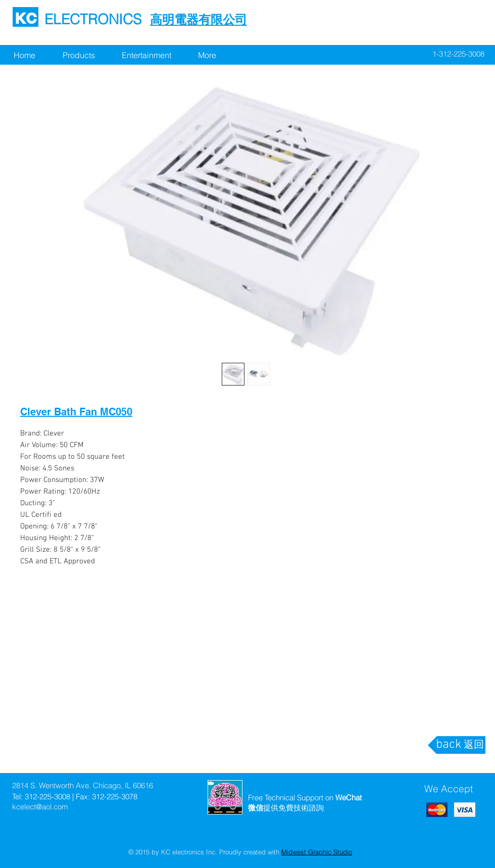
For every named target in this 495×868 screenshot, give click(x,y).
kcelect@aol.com (40, 807)
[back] (449, 745)
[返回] (474, 745)
